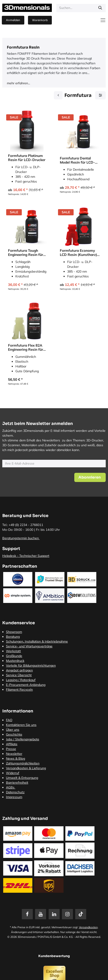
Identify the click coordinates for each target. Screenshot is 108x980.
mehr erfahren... (18, 83)
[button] (90, 477)
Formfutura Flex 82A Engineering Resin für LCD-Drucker (26, 348)
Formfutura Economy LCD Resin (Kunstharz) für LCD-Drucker (78, 253)
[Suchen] (100, 8)
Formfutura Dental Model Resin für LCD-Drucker (77, 160)
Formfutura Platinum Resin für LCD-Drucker (27, 158)
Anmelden (13, 20)
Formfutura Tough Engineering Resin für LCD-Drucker (26, 253)
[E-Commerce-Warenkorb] (40, 20)
